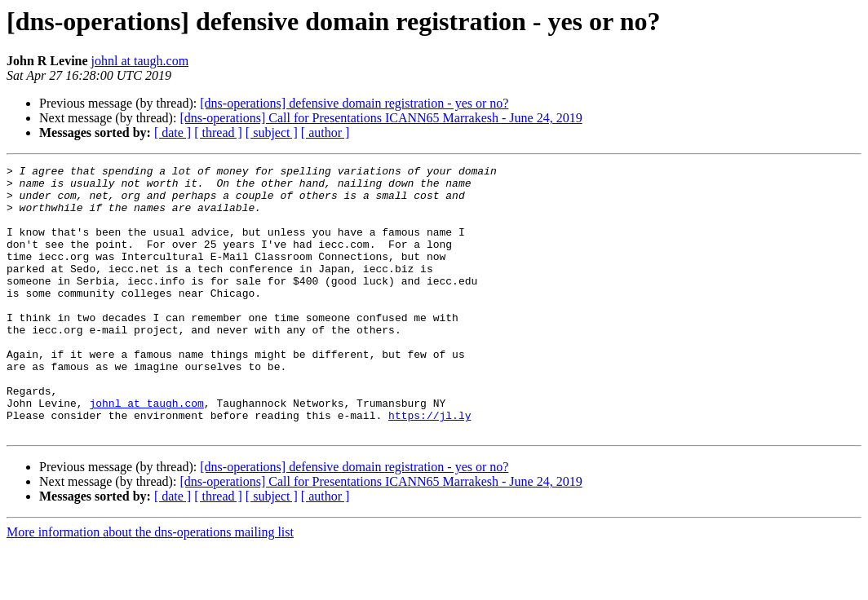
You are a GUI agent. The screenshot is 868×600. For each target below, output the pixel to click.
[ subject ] (272, 132)
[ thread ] (218, 132)
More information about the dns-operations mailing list (150, 586)
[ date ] (173, 132)
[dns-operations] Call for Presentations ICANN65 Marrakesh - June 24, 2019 (381, 118)
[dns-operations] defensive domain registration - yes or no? (354, 103)
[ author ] (325, 132)
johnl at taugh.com (140, 61)
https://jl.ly (430, 466)
